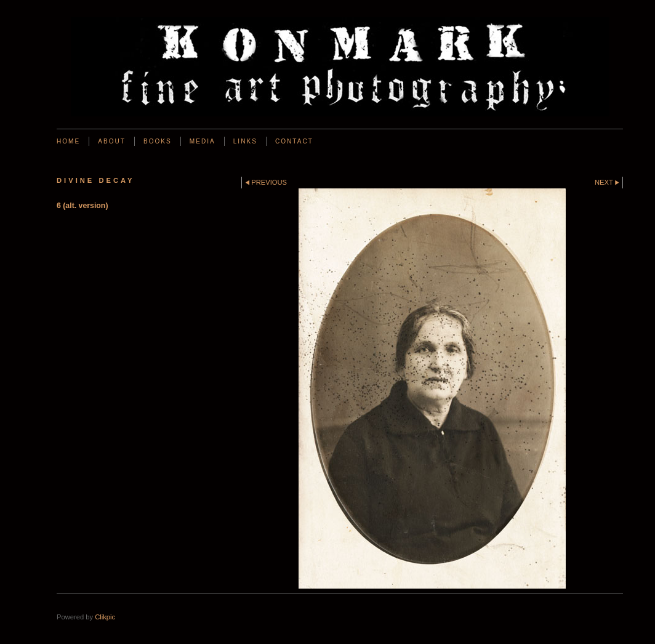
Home (68, 141)
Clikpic (105, 617)
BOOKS (158, 141)
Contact (294, 141)
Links (245, 141)
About (112, 141)
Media (203, 141)
